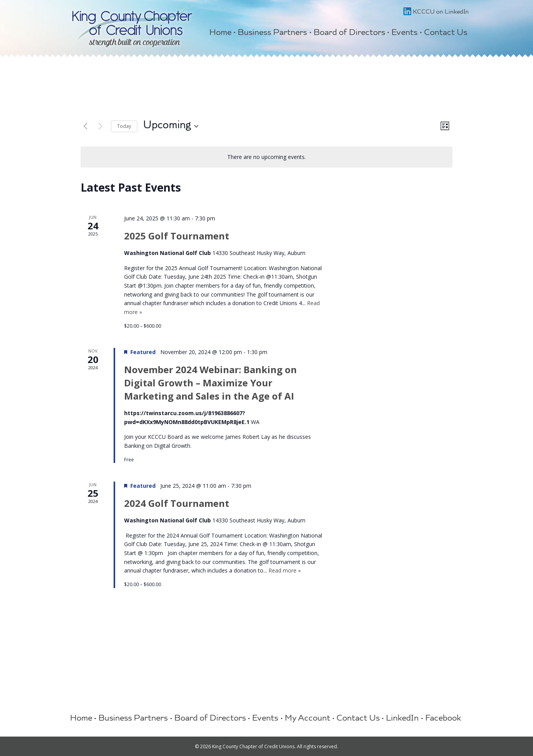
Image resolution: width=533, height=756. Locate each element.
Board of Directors (349, 33)
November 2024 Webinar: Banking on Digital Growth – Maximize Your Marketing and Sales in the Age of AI (210, 383)
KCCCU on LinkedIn (436, 12)
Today (124, 126)
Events (404, 33)
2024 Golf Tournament (177, 503)
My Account (308, 719)
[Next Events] (100, 126)
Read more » (285, 570)
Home (220, 33)
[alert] (266, 157)
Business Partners (272, 33)
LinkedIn (402, 719)
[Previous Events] (85, 126)
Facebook (443, 719)
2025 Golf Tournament (177, 236)
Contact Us (446, 33)
